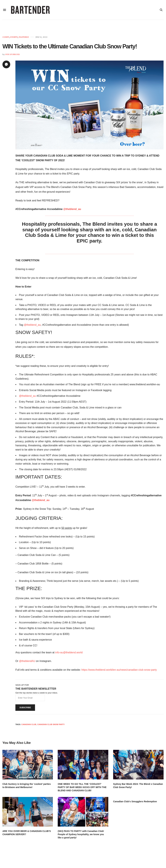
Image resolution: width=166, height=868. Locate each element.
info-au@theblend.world (69, 654)
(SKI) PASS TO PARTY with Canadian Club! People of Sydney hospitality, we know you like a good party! (81, 836)
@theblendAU (27, 662)
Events (14, 38)
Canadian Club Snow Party (51, 726)
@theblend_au (72, 210)
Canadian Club (29, 726)
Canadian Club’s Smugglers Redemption (135, 803)
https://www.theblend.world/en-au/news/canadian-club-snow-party (119, 671)
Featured (24, 38)
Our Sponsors (12, 56)
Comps (6, 38)
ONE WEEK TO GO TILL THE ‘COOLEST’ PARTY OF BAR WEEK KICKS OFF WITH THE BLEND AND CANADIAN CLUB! (82, 789)
